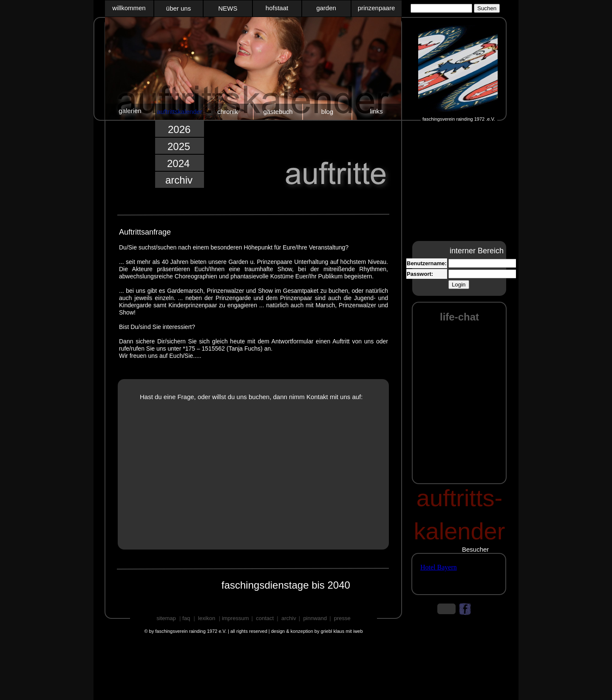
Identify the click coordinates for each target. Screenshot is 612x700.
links (376, 111)
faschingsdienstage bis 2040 (286, 585)
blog (327, 112)
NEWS (228, 8)
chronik (227, 112)
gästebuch (278, 112)
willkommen (129, 8)
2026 (179, 129)
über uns (178, 8)
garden (326, 8)
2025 (179, 146)
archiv (179, 180)
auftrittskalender (180, 112)
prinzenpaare (377, 8)
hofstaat (277, 8)
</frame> (458, 9)
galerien (130, 111)
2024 (178, 163)
